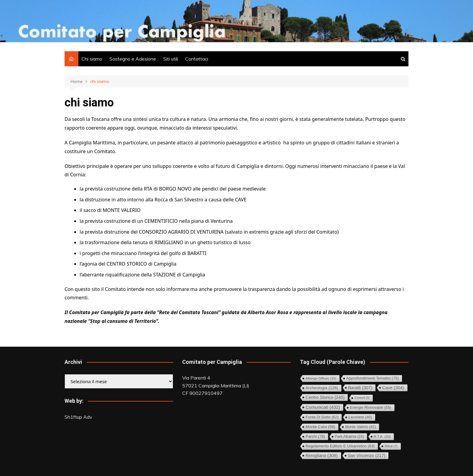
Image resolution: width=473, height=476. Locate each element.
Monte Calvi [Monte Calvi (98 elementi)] (320, 427)
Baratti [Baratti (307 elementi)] (360, 388)
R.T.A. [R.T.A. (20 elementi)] (382, 436)
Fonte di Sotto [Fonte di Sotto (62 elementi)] (322, 417)
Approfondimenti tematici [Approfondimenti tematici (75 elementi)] (373, 378)
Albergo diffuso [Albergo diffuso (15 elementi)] (321, 378)
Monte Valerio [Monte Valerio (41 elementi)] (360, 427)
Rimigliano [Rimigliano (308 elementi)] (322, 456)
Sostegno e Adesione (133, 59)
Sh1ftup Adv (78, 417)
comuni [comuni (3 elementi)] (362, 398)
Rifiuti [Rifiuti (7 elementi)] (391, 446)
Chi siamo (92, 59)
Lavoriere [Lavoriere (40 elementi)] (360, 417)
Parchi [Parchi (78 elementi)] (315, 436)
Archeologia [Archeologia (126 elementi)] (322, 388)
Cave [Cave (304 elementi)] (393, 388)
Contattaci (197, 59)
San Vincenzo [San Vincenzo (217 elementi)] (367, 456)
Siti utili (171, 59)
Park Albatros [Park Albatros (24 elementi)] (349, 437)
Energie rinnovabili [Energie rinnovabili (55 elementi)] (371, 407)
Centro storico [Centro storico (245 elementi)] (325, 397)
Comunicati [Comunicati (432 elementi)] (323, 407)
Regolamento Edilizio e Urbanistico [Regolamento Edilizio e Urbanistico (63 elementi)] (340, 446)
